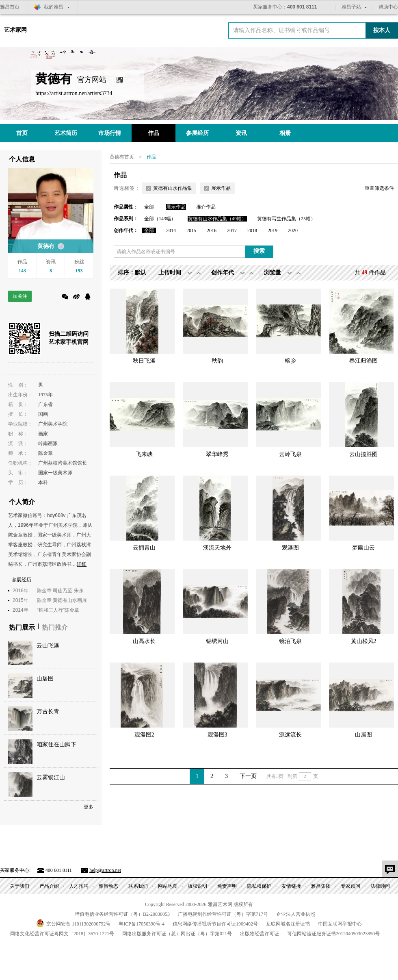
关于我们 (19, 886)
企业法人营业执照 (296, 914)
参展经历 (197, 133)
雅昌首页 (10, 7)
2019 (273, 230)
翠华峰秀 (217, 454)
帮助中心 (388, 7)
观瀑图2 (144, 735)
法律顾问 (380, 886)
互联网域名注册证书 (288, 924)
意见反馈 (390, 869)
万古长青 (48, 712)
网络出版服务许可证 (177, 934)
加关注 (20, 296)
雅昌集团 (321, 886)
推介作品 (206, 207)
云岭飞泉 (290, 454)
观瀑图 (290, 548)
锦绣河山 (217, 641)
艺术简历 (66, 133)
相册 (285, 133)
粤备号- (142, 924)
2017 (232, 230)
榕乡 (290, 361)
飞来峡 (144, 454)
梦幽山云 (363, 548)
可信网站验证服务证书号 (333, 934)
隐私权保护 (259, 886)
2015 (191, 230)
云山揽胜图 (363, 454)
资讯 (241, 133)
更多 (89, 807)
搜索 (259, 251)
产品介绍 (49, 886)
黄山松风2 (364, 641)
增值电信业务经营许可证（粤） (122, 914)
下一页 (248, 776)
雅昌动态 (108, 886)
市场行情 (110, 133)
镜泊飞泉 (290, 641)
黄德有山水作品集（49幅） (217, 219)
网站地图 (168, 886)
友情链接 (291, 886)
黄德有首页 (122, 157)
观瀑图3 (217, 735)
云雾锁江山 (51, 777)
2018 (252, 230)
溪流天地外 (217, 548)
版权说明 (197, 886)
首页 (22, 133)
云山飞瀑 (48, 646)
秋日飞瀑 (144, 361)
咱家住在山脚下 (56, 744)
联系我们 (138, 886)
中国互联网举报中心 (340, 924)
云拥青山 (144, 548)
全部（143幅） (160, 219)
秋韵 (217, 361)
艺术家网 (15, 30)
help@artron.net (105, 870)
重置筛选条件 (379, 188)
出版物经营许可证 (260, 934)
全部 (149, 207)
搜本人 (382, 30)
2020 (293, 230)
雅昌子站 (351, 7)
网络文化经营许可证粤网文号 (62, 934)
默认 (141, 273)
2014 (171, 230)
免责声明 (227, 886)
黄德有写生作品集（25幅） (286, 219)
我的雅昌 (54, 7)
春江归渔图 (363, 361)
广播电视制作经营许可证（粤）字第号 (223, 914)
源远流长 (290, 735)
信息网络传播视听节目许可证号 (215, 924)
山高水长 (144, 641)
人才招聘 (79, 886)
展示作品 (176, 207)
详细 (82, 564)
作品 (154, 133)
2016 (212, 230)
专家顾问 (350, 886)
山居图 (45, 679)
